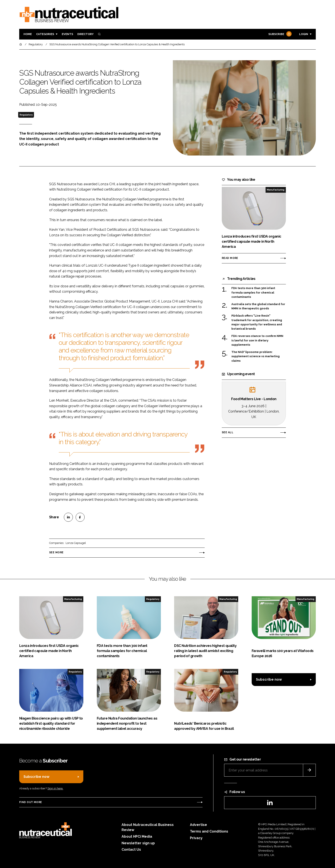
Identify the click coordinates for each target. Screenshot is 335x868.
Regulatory (26, 115)
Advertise (198, 825)
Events (67, 34)
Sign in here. (55, 788)
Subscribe (279, 34)
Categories (45, 34)
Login (304, 34)
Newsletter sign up (138, 843)
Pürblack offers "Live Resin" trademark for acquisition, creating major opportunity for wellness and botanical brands (257, 322)
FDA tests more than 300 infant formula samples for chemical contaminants (253, 293)
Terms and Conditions (209, 831)
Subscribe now (269, 679)
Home (28, 34)
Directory (85, 34)
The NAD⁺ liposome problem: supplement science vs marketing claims (256, 356)
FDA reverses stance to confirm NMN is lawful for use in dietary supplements (257, 340)
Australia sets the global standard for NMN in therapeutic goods (258, 306)
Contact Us (131, 850)
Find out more (31, 802)
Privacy (196, 838)
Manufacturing (276, 190)
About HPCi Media (137, 836)
